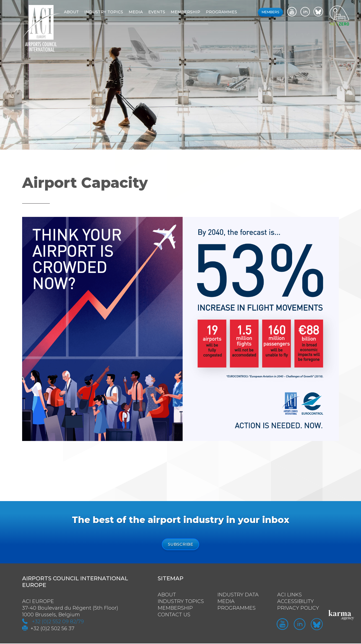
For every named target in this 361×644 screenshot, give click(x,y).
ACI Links (289, 595)
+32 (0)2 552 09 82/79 (58, 622)
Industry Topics (181, 602)
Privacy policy (298, 609)
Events (162, 12)
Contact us (174, 615)
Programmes (227, 12)
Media (141, 12)
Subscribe (180, 544)
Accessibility (295, 602)
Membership (191, 12)
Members (270, 12)
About (77, 12)
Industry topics (109, 12)
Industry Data (238, 595)
